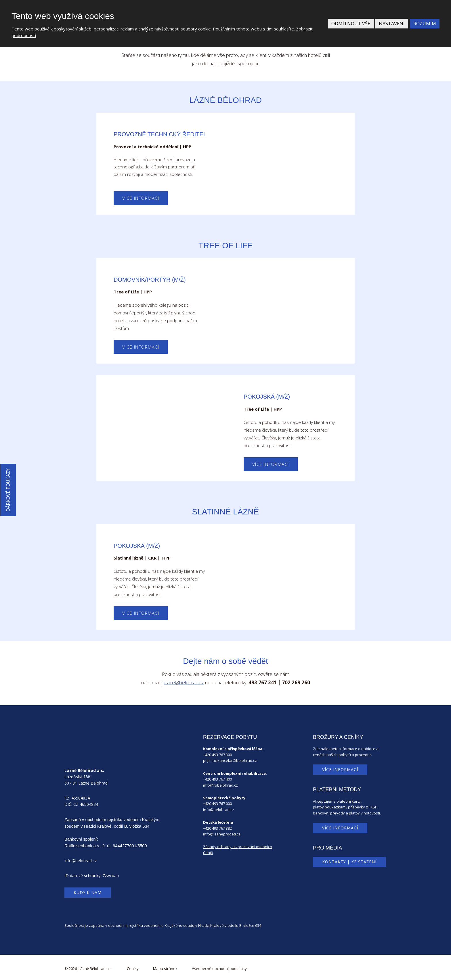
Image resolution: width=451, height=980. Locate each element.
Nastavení (392, 24)
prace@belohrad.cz (183, 682)
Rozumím (425, 24)
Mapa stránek (165, 969)
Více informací (141, 198)
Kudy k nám (88, 892)
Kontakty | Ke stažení (349, 862)
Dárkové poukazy (8, 490)
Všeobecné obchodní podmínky (219, 969)
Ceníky (133, 969)
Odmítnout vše (351, 24)
